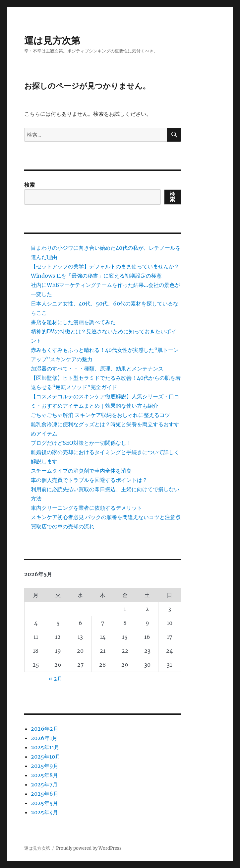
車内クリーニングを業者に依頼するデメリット (87, 508)
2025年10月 (46, 757)
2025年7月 (44, 784)
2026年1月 (44, 738)
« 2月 (56, 679)
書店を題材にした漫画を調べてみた (73, 322)
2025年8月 (44, 775)
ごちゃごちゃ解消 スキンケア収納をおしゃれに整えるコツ (100, 415)
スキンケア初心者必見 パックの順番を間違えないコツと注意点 (106, 517)
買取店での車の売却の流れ (63, 526)
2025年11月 (45, 747)
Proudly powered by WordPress (89, 848)
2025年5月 (44, 803)
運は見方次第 (52, 40)
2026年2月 (45, 729)
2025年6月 (45, 794)
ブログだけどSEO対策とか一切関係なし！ (81, 443)
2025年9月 (45, 766)
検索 (30, 185)
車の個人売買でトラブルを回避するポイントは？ (89, 480)
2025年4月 (44, 812)
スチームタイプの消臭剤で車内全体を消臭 (81, 471)
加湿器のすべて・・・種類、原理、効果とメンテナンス (97, 368)
